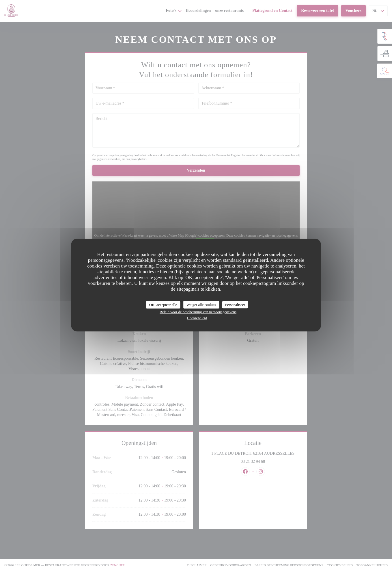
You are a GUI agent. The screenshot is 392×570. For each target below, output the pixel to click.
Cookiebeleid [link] (197, 318)
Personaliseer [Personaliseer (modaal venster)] (235, 305)
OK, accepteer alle (163, 305)
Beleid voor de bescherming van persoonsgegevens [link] (198, 312)
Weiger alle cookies (201, 305)
